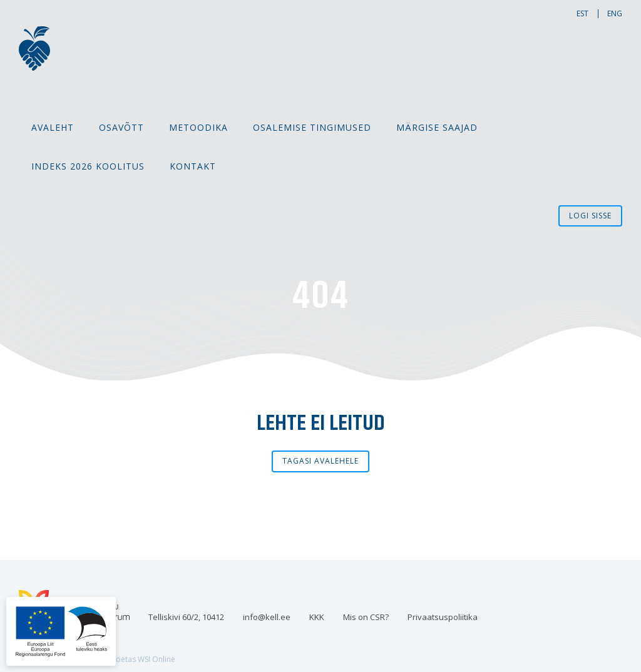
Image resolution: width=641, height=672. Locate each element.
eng (615, 13)
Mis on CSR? (366, 617)
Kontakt (193, 166)
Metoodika (198, 127)
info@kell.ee (267, 617)
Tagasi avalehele (320, 461)
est (582, 13)
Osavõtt (121, 127)
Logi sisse (590, 216)
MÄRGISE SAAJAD (437, 127)
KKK (317, 617)
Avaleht (53, 127)
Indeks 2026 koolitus (88, 166)
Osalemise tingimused (312, 127)
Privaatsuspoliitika (443, 617)
